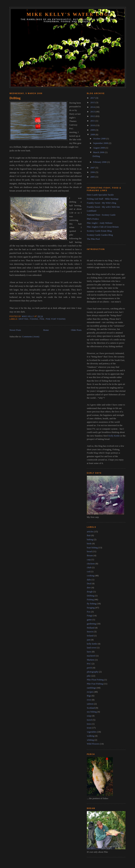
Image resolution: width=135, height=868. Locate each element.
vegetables (92, 732)
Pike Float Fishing (95, 680)
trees (89, 724)
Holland (91, 628)
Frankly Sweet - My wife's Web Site (103, 207)
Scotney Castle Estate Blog (99, 231)
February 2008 (100, 162)
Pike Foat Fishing (56, 319)
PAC (89, 664)
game (89, 620)
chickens (91, 564)
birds (89, 543)
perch (89, 668)
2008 (93, 134)
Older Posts (76, 330)
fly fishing (92, 604)
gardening (91, 624)
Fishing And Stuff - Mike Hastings (103, 199)
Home (46, 330)
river (89, 700)
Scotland (91, 708)
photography (93, 672)
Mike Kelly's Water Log (68, 14)
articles (90, 531)
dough (90, 592)
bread (89, 551)
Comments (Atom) (31, 337)
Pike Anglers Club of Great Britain (103, 227)
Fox (89, 612)
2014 (93, 107)
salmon (90, 704)
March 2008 (99, 152)
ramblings (91, 688)
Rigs (89, 696)
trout (89, 728)
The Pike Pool (93, 239)
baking (90, 539)
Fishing (34, 319)
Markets (91, 660)
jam (89, 640)
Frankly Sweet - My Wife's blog (102, 203)
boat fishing (92, 548)
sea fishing (92, 712)
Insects (90, 632)
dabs (89, 580)
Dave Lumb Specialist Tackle (100, 195)
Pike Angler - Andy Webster (100, 223)
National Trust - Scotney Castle (101, 215)
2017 (93, 98)
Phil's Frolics (93, 219)
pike (42, 319)
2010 (93, 125)
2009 (93, 130)
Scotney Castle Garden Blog (100, 235)
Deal (89, 583)
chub (89, 567)
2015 (93, 102)
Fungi (89, 616)
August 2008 (99, 148)
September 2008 (101, 143)
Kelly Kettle (114, 436)
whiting (90, 740)
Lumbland (91, 211)
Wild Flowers (93, 744)
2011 (93, 121)
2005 (93, 177)
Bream (90, 555)
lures (89, 652)
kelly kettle (92, 644)
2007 (93, 168)
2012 (93, 116)
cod (89, 571)
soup (89, 716)
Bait (89, 535)
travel (89, 720)
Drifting (15, 98)
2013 (93, 112)
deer (89, 588)
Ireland (90, 636)
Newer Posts (15, 330)
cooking (91, 576)
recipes (90, 692)
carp (89, 559)
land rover (91, 648)
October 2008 (100, 139)
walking (91, 736)
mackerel (91, 656)
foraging (91, 608)
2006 (93, 172)
